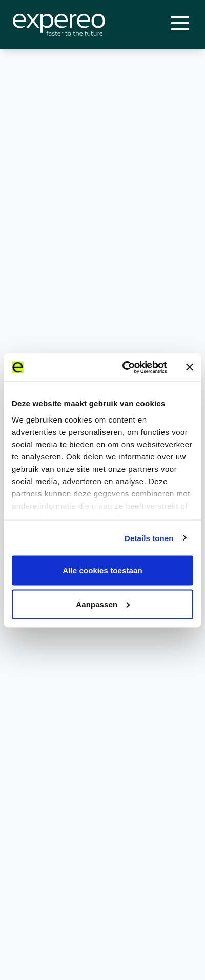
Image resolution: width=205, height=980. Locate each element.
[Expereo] (59, 25)
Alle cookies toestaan (102, 571)
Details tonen (149, 538)
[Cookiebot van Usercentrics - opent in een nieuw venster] (126, 367)
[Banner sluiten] (190, 367)
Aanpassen (103, 604)
